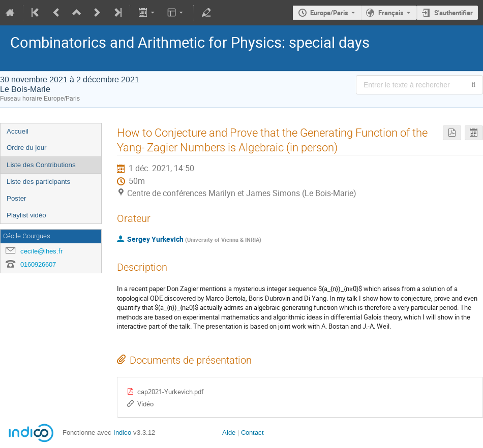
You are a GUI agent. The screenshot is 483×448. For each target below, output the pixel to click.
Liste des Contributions (41, 165)
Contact (252, 433)
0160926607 (38, 264)
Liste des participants (38, 182)
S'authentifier (454, 13)
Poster (17, 198)
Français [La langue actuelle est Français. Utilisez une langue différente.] (391, 13)
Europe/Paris (329, 13)
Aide (229, 433)
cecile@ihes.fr (41, 251)
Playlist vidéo (26, 215)
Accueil (18, 131)
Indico (122, 433)
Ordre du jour (27, 148)
